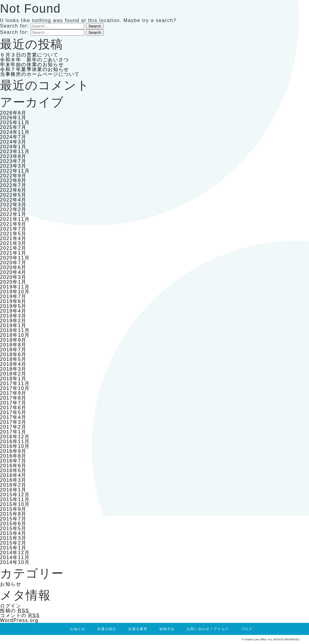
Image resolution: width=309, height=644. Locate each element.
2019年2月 (13, 321)
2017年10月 (15, 388)
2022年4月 (13, 200)
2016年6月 (13, 466)
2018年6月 (13, 354)
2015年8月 (13, 514)
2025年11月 (15, 122)
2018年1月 (13, 379)
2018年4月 (13, 364)
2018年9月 (13, 340)
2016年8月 (13, 456)
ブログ (247, 629)
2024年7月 (13, 137)
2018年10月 (15, 335)
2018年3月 (13, 369)
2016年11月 (15, 441)
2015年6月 (13, 524)
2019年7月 (13, 296)
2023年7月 (13, 161)
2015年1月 (13, 548)
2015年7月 (13, 519)
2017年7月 (13, 403)
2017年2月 (13, 427)
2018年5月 (13, 359)
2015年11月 (15, 499)
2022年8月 (13, 180)
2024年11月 (15, 132)
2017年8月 (13, 398)
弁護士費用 (138, 629)
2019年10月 (15, 292)
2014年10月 (15, 562)
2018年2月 (13, 374)
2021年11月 (15, 219)
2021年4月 (13, 238)
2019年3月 (13, 316)
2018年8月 (13, 345)
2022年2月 (13, 209)
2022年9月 (13, 176)
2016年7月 (13, 461)
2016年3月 (13, 480)
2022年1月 (13, 214)
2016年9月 (13, 451)
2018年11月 (15, 330)
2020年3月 (13, 277)
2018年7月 (13, 350)
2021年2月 (13, 248)
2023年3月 (13, 166)
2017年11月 (15, 383)
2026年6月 (13, 113)
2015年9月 (13, 509)
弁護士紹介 (107, 629)
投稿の (15, 611)
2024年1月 (13, 147)
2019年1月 (13, 325)
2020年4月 (13, 272)
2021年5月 (13, 234)
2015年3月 (13, 538)
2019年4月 (13, 311)
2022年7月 (13, 185)
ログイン (11, 606)
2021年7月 (13, 229)
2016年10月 (15, 446)
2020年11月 (15, 258)
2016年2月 (13, 485)
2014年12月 (15, 553)
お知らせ (11, 584)
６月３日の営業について (29, 55)
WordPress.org (19, 620)
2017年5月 (13, 412)
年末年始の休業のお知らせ (32, 64)
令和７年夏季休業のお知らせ (35, 69)
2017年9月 (13, 393)
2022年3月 (13, 205)
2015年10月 (15, 504)
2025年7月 (13, 127)
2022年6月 (13, 190)
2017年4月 (13, 417)
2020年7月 (13, 263)
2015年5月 (13, 528)
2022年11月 (15, 171)
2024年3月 (13, 142)
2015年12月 (15, 495)
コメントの (20, 615)
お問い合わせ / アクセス (208, 629)
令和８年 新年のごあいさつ (35, 60)
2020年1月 (13, 282)
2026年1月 (13, 118)
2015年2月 (13, 543)
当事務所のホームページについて (40, 74)
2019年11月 (15, 287)
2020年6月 (13, 267)
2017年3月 (13, 422)
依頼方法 (167, 629)
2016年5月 (13, 470)
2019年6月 (13, 301)
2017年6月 (13, 408)
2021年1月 (13, 253)
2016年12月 (15, 437)
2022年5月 (13, 195)
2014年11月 (15, 557)
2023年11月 (15, 151)
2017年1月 (13, 432)
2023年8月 (13, 156)
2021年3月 (13, 243)
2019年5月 (13, 306)
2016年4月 (13, 475)
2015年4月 (13, 533)
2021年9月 (13, 224)
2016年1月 (13, 490)
